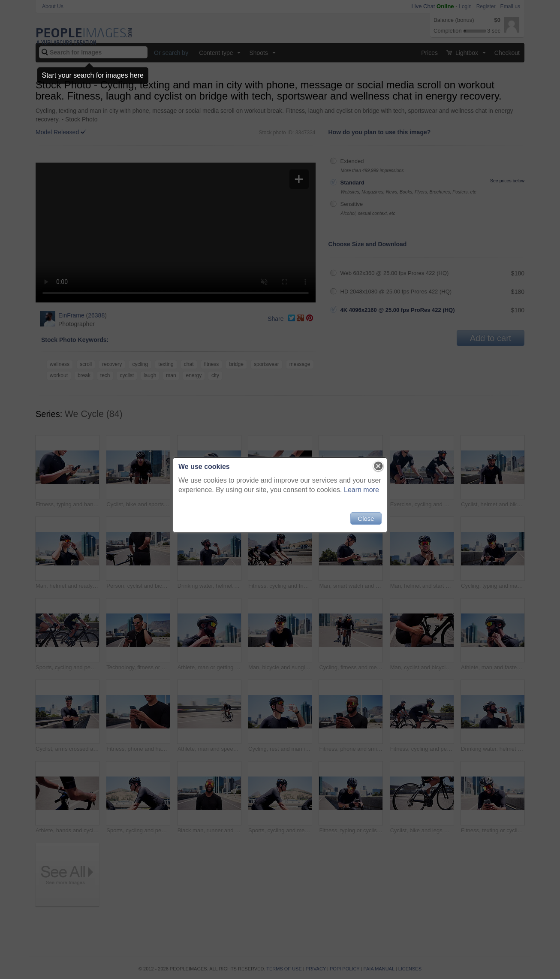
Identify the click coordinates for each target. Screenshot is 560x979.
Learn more (361, 490)
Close (366, 518)
